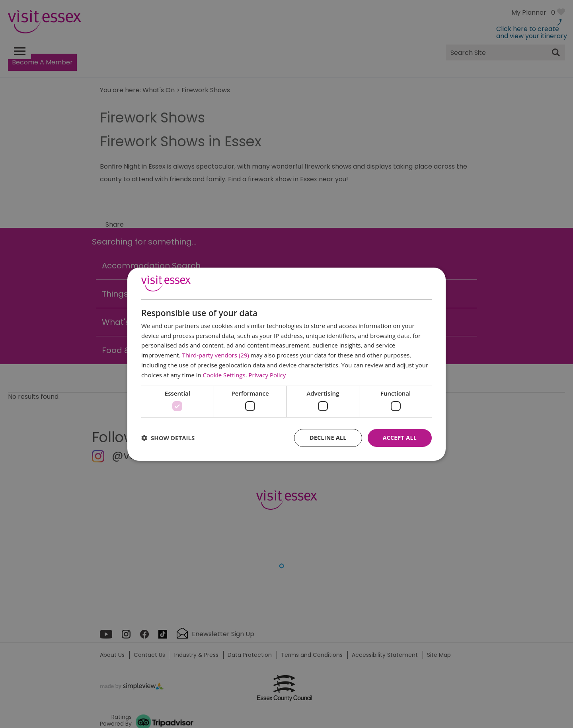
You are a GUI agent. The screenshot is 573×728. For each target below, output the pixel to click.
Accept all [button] (400, 438)
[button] (168, 438)
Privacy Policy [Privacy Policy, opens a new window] (267, 375)
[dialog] (286, 364)
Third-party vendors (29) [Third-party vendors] (216, 355)
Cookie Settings (224, 375)
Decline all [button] (328, 438)
